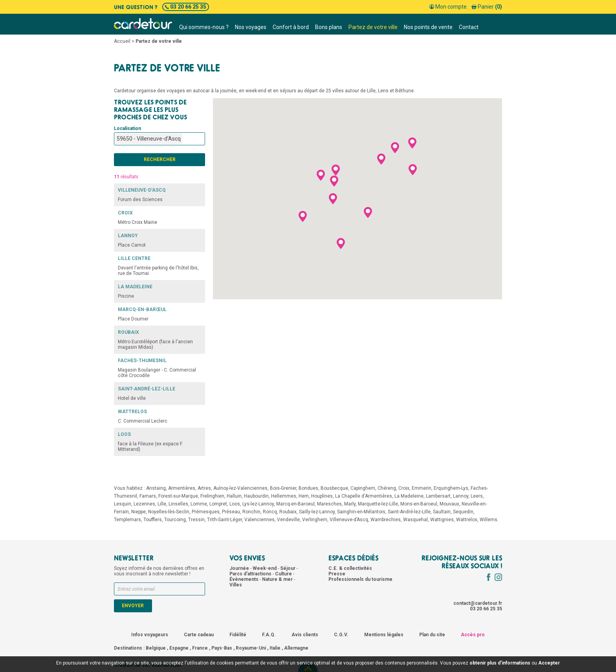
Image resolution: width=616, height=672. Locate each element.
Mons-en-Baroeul (419, 504)
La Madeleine (409, 496)
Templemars (127, 520)
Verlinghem (315, 520)
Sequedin (463, 512)
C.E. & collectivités (350, 568)
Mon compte (448, 7)
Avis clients (305, 635)
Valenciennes (259, 520)
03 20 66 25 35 (186, 7)
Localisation (127, 128)
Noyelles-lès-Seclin (169, 512)
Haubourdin (256, 496)
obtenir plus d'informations (500, 663)
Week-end (265, 568)
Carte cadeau (199, 635)
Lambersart (438, 496)
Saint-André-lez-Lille (409, 512)
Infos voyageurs (150, 635)
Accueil (122, 41)
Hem (304, 496)
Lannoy (461, 496)
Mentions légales (384, 635)
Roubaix (288, 512)
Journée (240, 568)
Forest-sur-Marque (178, 496)
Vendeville (288, 520)
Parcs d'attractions (251, 574)
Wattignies (442, 520)
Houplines (322, 496)
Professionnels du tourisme (360, 579)
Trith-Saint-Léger (225, 520)
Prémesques (206, 512)
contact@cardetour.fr (478, 603)
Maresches (329, 504)
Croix (404, 488)
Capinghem (363, 488)
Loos (235, 504)
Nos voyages (251, 27)
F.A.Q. (269, 635)
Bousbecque (334, 488)
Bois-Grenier (283, 488)
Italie (275, 648)
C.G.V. (341, 635)
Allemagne (296, 648)
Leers (477, 496)
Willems (489, 520)
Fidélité (238, 635)
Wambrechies (386, 520)
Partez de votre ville (373, 27)
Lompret (218, 504)
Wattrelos (467, 520)
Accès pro (473, 635)
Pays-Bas (222, 648)
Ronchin (251, 512)
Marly (350, 504)
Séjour (288, 568)
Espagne (179, 648)
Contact (469, 27)
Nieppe (138, 512)
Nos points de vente (428, 27)
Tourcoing (175, 520)
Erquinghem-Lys (451, 488)
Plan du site (432, 635)
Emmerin (422, 488)
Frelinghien (212, 496)
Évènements (245, 579)
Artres (204, 488)
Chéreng (387, 488)
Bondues (308, 488)
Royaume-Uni (251, 648)
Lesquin (123, 504)
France (200, 648)
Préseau (231, 512)
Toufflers (153, 520)
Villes (236, 585)
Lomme (199, 504)
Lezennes (144, 504)
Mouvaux (449, 504)
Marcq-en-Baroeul (295, 504)
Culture (284, 574)
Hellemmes (284, 496)
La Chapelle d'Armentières (364, 496)
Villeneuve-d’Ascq (349, 520)
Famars (148, 496)
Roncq (270, 512)
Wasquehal (415, 520)
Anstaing (156, 488)
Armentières (182, 488)
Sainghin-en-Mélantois (361, 512)
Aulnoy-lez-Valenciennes (240, 488)
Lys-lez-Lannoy (258, 504)
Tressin (196, 520)
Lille (162, 504)
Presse (337, 574)
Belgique (156, 648)
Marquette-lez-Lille (378, 504)
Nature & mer (278, 579)
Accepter (549, 663)
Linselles (178, 504)
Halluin (234, 496)
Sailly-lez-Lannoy (317, 512)
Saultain (442, 512)
